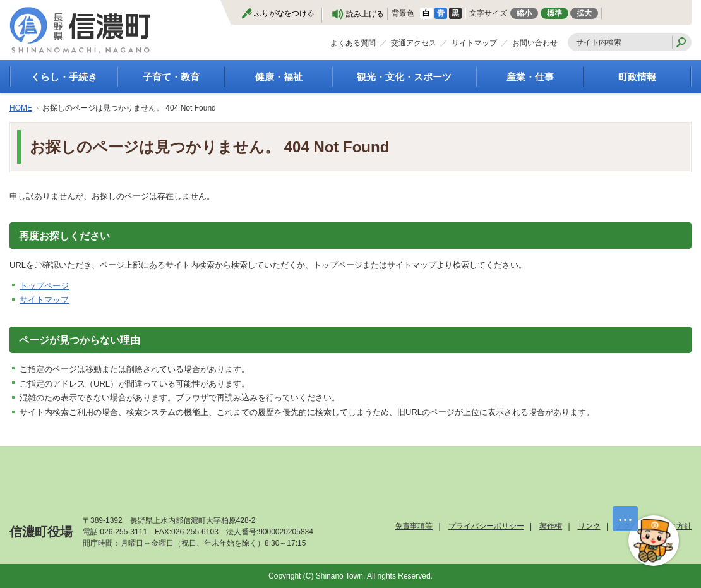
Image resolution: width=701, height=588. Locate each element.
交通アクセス (414, 43)
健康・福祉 (279, 77)
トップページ (44, 286)
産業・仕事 (530, 77)
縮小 (524, 13)
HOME (21, 108)
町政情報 (637, 77)
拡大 (584, 13)
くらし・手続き (64, 77)
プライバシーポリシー (486, 526)
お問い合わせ (535, 43)
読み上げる (365, 14)
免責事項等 (414, 526)
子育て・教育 (171, 77)
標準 (554, 13)
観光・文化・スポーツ (404, 77)
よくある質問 (353, 43)
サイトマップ (474, 43)
